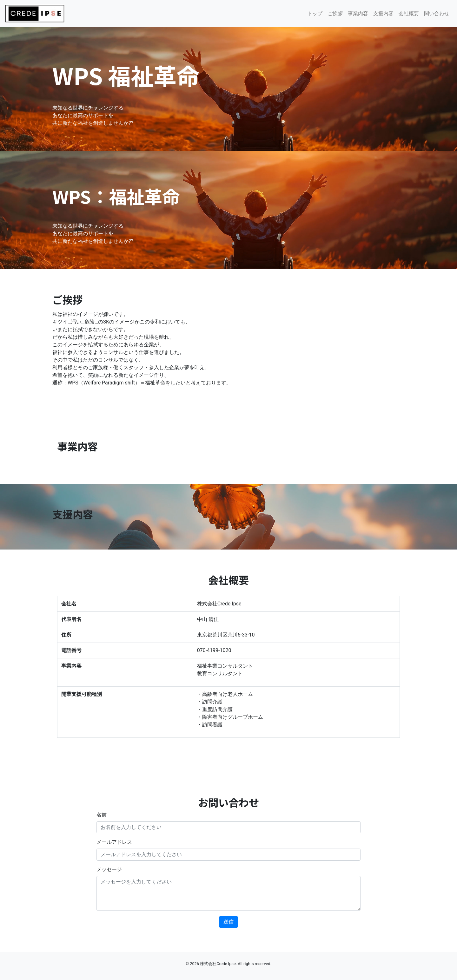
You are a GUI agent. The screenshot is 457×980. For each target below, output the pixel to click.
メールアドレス (114, 842)
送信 (228, 922)
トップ (315, 13)
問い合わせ (437, 13)
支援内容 (383, 13)
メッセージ (109, 869)
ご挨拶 (335, 13)
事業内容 (358, 13)
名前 (102, 815)
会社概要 (409, 13)
